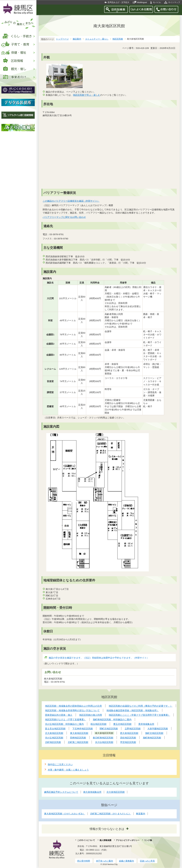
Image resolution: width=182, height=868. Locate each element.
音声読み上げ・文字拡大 (118, 2)
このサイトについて (86, 840)
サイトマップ (174, 2)
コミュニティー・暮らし (97, 39)
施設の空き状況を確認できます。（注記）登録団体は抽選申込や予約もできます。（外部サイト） (99, 658)
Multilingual (142, 2)
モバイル (157, 2)
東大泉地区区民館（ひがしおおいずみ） (65, 814)
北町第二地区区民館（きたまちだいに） (111, 814)
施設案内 (77, 39)
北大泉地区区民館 (116, 792)
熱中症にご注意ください (60, 764)
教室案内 (141, 814)
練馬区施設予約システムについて (61, 792)
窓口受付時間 (84, 861)
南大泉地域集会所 (92, 792)
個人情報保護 (105, 840)
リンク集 (148, 840)
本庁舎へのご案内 (104, 861)
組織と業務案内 (126, 861)
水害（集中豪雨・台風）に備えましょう (68, 770)
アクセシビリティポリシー (128, 840)
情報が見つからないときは (107, 829)
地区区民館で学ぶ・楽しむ (87, 95)
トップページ (62, 39)
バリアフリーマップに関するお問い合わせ (64, 217)
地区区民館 (118, 39)
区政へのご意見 (147, 861)
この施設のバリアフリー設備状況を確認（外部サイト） (71, 201)
